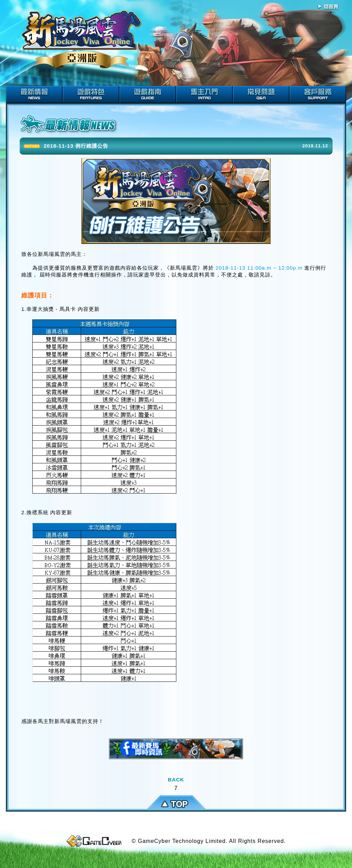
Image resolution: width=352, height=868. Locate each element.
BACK (176, 780)
